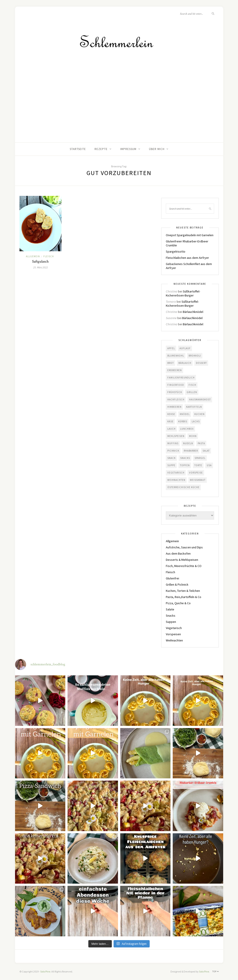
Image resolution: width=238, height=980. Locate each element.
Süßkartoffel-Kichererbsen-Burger (183, 293)
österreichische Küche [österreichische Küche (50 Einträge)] (183, 487)
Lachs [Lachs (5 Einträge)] (196, 421)
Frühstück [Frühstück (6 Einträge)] (175, 392)
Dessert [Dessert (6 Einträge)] (201, 363)
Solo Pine (45, 971)
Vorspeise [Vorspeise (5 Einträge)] (196, 473)
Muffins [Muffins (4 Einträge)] (173, 443)
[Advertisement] (119, 109)
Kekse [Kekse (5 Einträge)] (171, 414)
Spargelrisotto (176, 251)
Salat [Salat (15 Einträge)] (206, 451)
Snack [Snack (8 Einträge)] (171, 458)
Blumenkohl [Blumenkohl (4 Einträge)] (176, 356)
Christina (172, 291)
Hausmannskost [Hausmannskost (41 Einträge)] (200, 399)
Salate (170, 609)
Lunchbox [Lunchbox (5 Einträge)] (187, 429)
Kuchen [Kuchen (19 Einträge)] (199, 414)
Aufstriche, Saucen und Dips (184, 547)
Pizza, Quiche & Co (178, 603)
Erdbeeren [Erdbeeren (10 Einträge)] (175, 370)
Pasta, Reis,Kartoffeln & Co (184, 597)
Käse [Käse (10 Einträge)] (170, 421)
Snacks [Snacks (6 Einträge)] (185, 458)
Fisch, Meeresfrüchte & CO (184, 566)
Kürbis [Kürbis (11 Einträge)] (183, 421)
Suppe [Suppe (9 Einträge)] (171, 465)
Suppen (171, 622)
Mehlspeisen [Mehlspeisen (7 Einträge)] (176, 436)
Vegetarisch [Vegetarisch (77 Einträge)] (176, 473)
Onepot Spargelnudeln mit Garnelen (190, 235)
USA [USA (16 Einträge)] (209, 465)
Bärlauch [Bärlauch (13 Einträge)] (185, 363)
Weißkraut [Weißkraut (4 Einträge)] (198, 480)
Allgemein (33, 256)
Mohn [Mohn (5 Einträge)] (193, 436)
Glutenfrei (172, 578)
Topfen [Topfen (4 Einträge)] (185, 465)
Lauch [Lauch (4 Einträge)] (171, 429)
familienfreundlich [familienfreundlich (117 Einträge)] (181, 378)
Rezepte (101, 149)
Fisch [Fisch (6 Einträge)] (192, 385)
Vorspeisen (173, 634)
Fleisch (49, 256)
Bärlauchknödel (193, 312)
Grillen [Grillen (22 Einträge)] (192, 392)
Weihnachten (174, 640)
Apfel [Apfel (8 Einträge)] (171, 348)
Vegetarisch (174, 628)
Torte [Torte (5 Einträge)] (198, 465)
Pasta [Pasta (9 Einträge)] (201, 443)
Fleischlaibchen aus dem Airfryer (187, 258)
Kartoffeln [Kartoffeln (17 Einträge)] (194, 407)
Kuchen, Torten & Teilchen (183, 591)
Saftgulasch (40, 261)
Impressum (128, 149)
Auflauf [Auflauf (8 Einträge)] (185, 348)
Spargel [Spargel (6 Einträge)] (200, 458)
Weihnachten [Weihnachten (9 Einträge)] (176, 480)
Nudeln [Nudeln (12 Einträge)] (188, 443)
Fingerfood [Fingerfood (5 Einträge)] (176, 385)
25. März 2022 (41, 267)
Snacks (171, 616)
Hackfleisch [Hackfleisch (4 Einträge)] (176, 399)
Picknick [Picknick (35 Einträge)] (173, 451)
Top (216, 971)
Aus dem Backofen (178, 553)
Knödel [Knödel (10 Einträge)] (185, 414)
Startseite (78, 149)
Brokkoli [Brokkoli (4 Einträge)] (195, 356)
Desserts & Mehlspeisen (182, 560)
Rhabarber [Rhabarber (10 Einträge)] (191, 451)
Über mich (157, 149)
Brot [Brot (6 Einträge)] (171, 363)
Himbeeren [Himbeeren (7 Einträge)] (174, 407)
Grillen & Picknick (177, 584)
